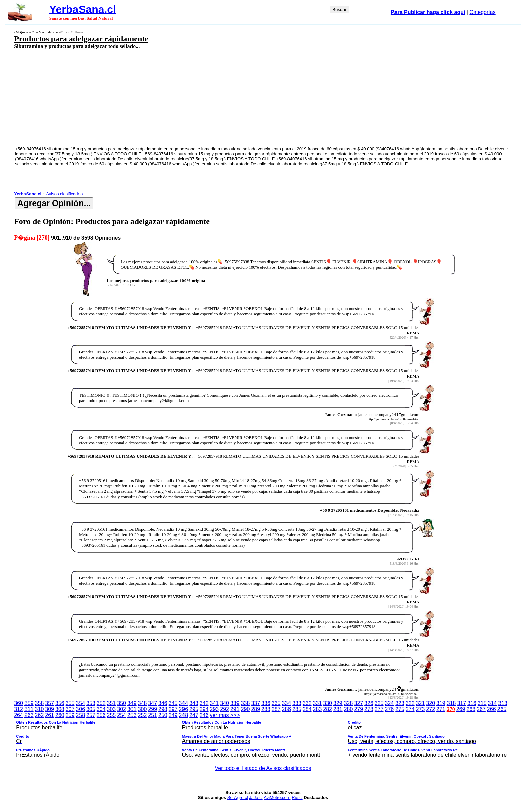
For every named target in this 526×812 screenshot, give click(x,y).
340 (225, 703)
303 (112, 709)
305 (91, 709)
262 (39, 715)
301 (132, 709)
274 (410, 709)
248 (183, 715)
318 (451, 703)
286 (286, 709)
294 (204, 709)
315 (482, 703)
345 (173, 703)
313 (503, 703)
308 (60, 709)
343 (194, 703)
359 (29, 703)
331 (318, 703)
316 (472, 703)
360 (19, 703)
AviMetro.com (277, 797)
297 (173, 709)
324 (390, 703)
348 (142, 703)
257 (91, 715)
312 (19, 709)
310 (39, 709)
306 (80, 709)
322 (410, 703)
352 (101, 703)
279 (358, 709)
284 (307, 709)
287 (276, 709)
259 (70, 715)
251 (152, 715)
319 (441, 703)
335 (276, 703)
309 (49, 709)
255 (112, 715)
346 (163, 703)
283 (318, 709)
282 (328, 709)
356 (60, 703)
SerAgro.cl (238, 797)
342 (204, 703)
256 (101, 715)
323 (400, 703)
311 (29, 709)
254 (122, 715)
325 (379, 703)
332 (307, 703)
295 (194, 709)
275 (400, 709)
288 (266, 709)
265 (502, 709)
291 (235, 709)
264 (19, 715)
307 (70, 709)
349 (132, 703)
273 (420, 709)
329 (338, 703)
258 (80, 715)
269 (461, 709)
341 (215, 703)
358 (39, 703)
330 (328, 703)
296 (183, 709)
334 (286, 703)
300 (142, 709)
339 (235, 703)
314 (493, 703)
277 (379, 709)
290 (245, 709)
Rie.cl (297, 797)
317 (461, 703)
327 (358, 703)
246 (204, 715)
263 (29, 715)
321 (420, 703)
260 (60, 715)
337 (255, 703)
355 (70, 703)
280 (348, 709)
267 (481, 709)
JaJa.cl (256, 797)
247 (194, 715)
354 (80, 703)
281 (338, 709)
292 (225, 709)
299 (152, 709)
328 (348, 703)
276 (390, 709)
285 (297, 709)
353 (91, 703)
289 (255, 709)
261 (49, 715)
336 (266, 703)
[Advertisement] (206, 97)
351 (112, 703)
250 (163, 715)
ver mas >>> (263, 736)
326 (369, 703)
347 (152, 703)
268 (471, 709)
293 (215, 709)
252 (142, 715)
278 (369, 709)
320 (431, 703)
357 (49, 703)
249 (173, 715)
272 (431, 709)
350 (122, 703)
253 (132, 715)
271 (441, 709)
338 (245, 703)
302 (122, 709)
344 (183, 703)
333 (297, 703)
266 (492, 709)
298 (163, 709)
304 (101, 709)
